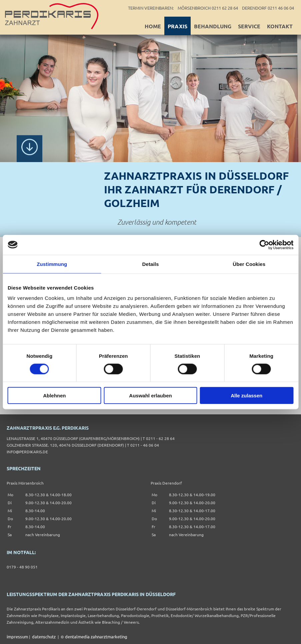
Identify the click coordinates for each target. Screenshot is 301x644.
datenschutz (44, 637)
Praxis (177, 26)
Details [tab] (151, 264)
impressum (17, 637)
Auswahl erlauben (150, 396)
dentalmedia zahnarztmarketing (96, 637)
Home (153, 26)
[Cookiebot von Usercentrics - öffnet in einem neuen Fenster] (264, 245)
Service (249, 26)
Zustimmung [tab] (52, 264)
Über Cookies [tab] (249, 264)
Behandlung (213, 26)
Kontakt (280, 26)
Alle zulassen (246, 396)
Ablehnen (54, 396)
